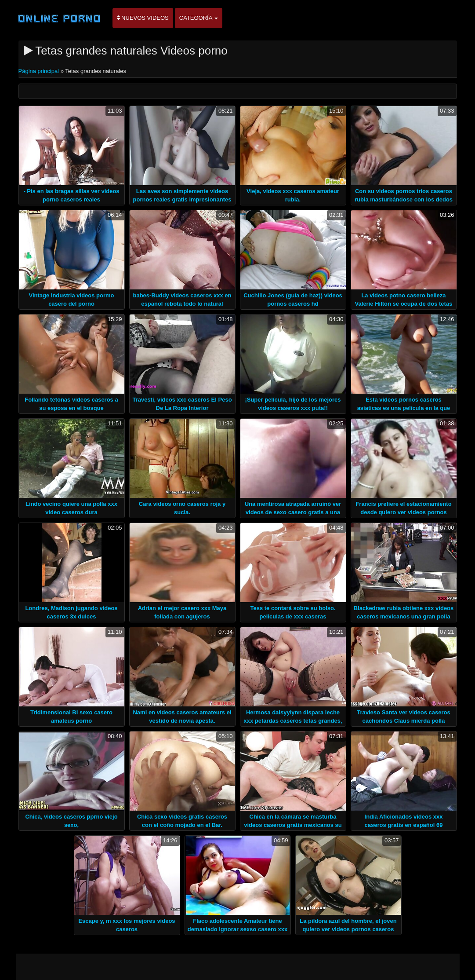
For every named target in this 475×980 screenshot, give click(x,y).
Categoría (199, 18)
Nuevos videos (143, 18)
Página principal (40, 71)
